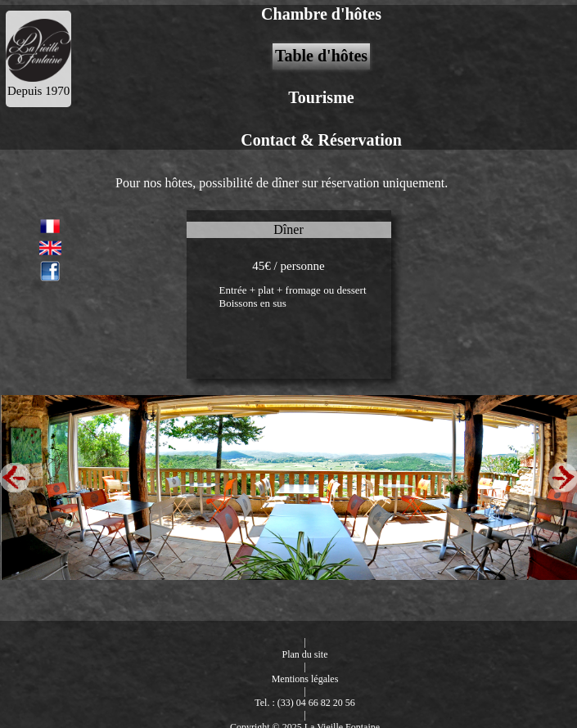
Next (562, 476)
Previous (15, 476)
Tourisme (321, 97)
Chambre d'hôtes (321, 14)
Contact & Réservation (321, 140)
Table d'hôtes (321, 56)
